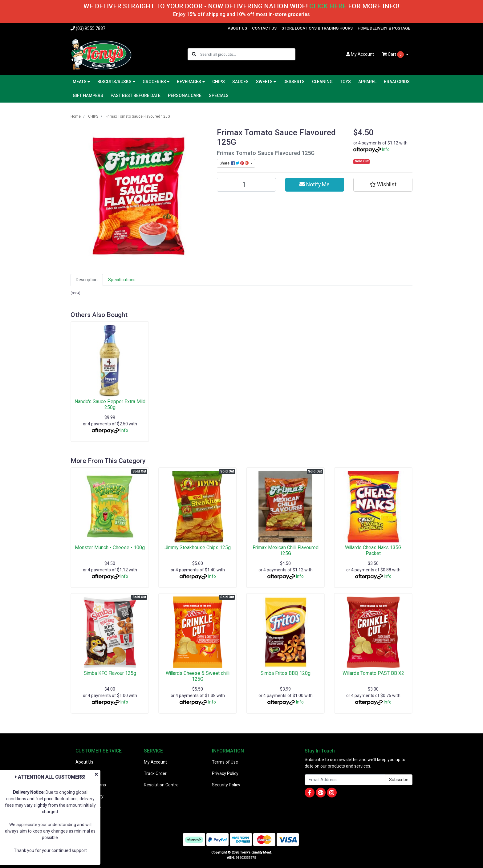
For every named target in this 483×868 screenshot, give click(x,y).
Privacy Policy (225, 773)
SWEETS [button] (264, 82)
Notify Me (315, 185)
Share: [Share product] (235, 163)
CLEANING (322, 82)
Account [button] (360, 54)
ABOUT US (237, 28)
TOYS (345, 82)
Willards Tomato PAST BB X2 (373, 673)
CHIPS (219, 82)
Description (87, 280)
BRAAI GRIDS (397, 82)
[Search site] (194, 54)
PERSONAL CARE (185, 95)
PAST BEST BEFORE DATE (136, 95)
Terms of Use (225, 762)
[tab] (87, 280)
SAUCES (240, 82)
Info (386, 149)
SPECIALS (219, 95)
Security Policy (226, 785)
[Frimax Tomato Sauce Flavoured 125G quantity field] (246, 185)
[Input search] (248, 54)
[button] (383, 185)
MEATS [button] (80, 82)
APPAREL (367, 82)
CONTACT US (264, 28)
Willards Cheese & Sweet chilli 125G (198, 676)
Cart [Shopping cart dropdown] (393, 55)
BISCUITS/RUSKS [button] (114, 82)
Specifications (122, 280)
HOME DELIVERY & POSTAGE (384, 28)
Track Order (155, 773)
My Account (155, 762)
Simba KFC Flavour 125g (110, 673)
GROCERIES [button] (154, 82)
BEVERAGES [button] (189, 82)
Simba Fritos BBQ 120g (286, 673)
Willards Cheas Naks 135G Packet (373, 550)
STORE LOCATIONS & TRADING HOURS (317, 28)
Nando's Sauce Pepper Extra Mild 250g (110, 404)
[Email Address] (345, 780)
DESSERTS (294, 82)
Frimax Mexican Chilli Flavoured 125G (286, 550)
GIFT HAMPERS (88, 95)
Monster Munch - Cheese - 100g (110, 548)
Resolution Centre (161, 785)
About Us (84, 762)
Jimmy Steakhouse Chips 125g (198, 548)
